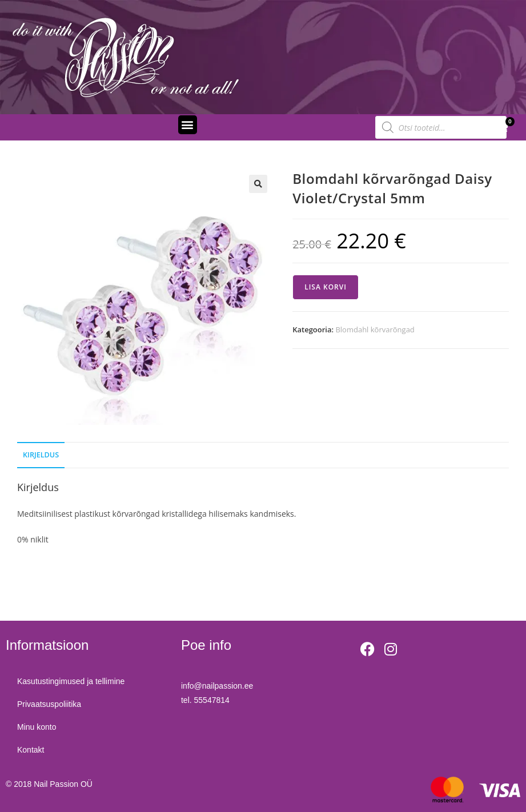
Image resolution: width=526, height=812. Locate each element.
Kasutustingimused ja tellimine (71, 681)
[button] (188, 125)
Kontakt (31, 750)
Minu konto (37, 727)
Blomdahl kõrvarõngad (375, 329)
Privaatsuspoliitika (49, 704)
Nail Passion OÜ (63, 784)
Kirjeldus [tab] (41, 455)
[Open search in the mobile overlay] (441, 127)
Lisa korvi (326, 287)
